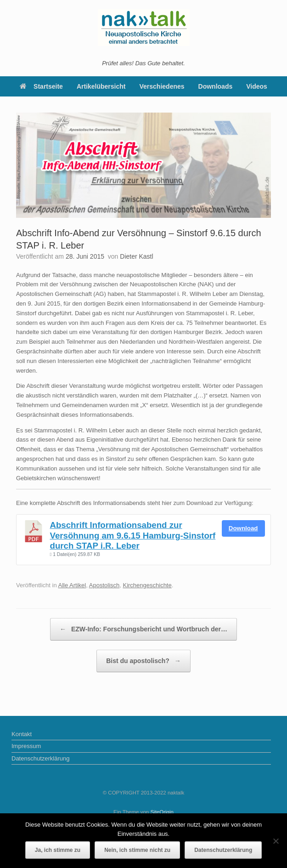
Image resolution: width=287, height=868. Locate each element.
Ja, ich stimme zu (58, 850)
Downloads (216, 86)
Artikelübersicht (101, 86)
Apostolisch (104, 585)
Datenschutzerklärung (40, 758)
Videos (257, 86)
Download (243, 528)
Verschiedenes (162, 86)
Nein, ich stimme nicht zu (137, 850)
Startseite (41, 86)
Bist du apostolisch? (143, 661)
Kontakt (22, 734)
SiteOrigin (162, 812)
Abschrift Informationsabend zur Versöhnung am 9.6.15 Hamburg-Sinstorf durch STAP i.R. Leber (133, 535)
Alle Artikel (72, 585)
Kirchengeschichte (147, 585)
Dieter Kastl (136, 256)
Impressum (26, 746)
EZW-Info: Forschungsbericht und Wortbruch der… (143, 629)
